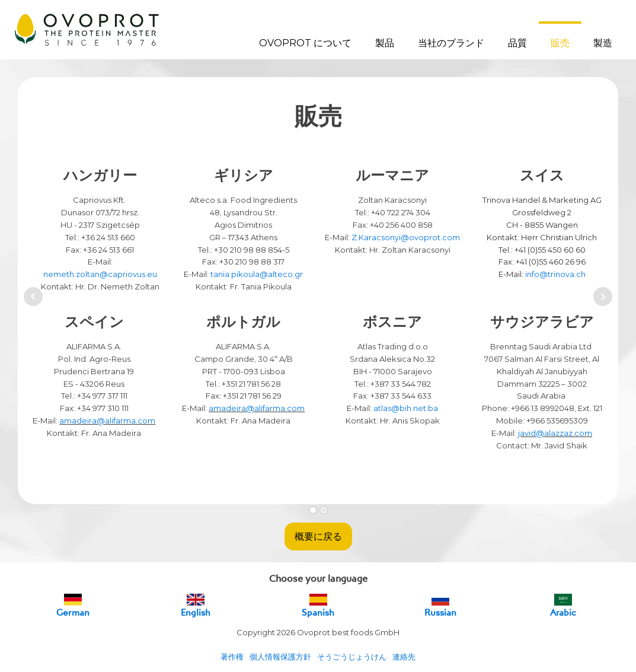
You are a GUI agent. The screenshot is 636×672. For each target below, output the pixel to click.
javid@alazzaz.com (555, 433)
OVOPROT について (305, 43)
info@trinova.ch (555, 274)
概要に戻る (318, 536)
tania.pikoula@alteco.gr (257, 274)
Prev (33, 297)
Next (603, 297)
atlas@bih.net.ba (406, 408)
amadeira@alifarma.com (107, 421)
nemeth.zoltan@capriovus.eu (100, 274)
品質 (517, 43)
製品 (385, 43)
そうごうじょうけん (352, 657)
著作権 (232, 657)
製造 (603, 43)
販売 (560, 43)
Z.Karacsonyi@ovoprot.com (406, 237)
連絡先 (404, 657)
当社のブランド (451, 43)
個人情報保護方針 (280, 657)
